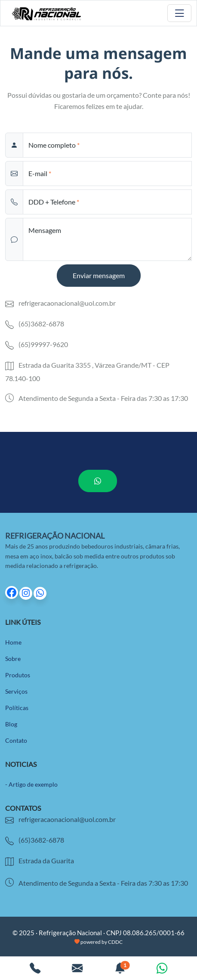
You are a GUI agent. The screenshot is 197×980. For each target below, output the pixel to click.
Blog (11, 724)
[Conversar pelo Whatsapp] (162, 969)
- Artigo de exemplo (31, 784)
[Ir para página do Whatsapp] (40, 593)
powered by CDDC (98, 942)
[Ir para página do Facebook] (12, 593)
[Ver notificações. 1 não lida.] (120, 969)
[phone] (107, 202)
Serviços (16, 691)
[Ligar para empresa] (35, 969)
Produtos (18, 675)
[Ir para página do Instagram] (26, 593)
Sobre (13, 659)
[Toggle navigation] (179, 13)
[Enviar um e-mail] (77, 969)
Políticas (17, 708)
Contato (16, 740)
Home (13, 642)
